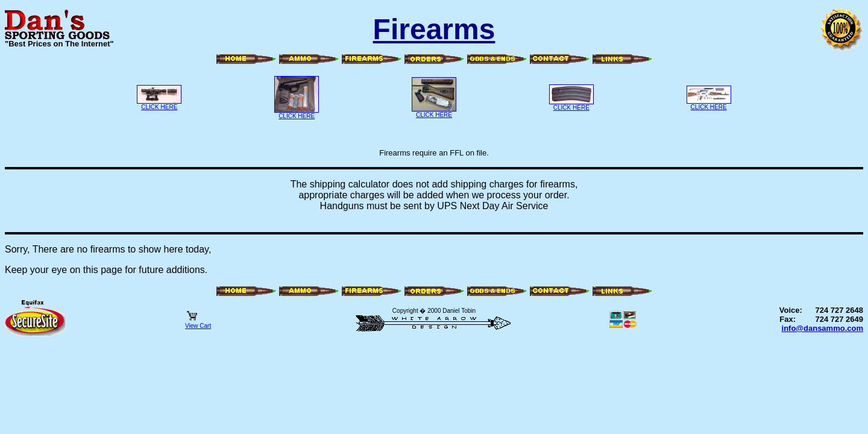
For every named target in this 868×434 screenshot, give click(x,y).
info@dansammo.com (822, 328)
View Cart (198, 323)
